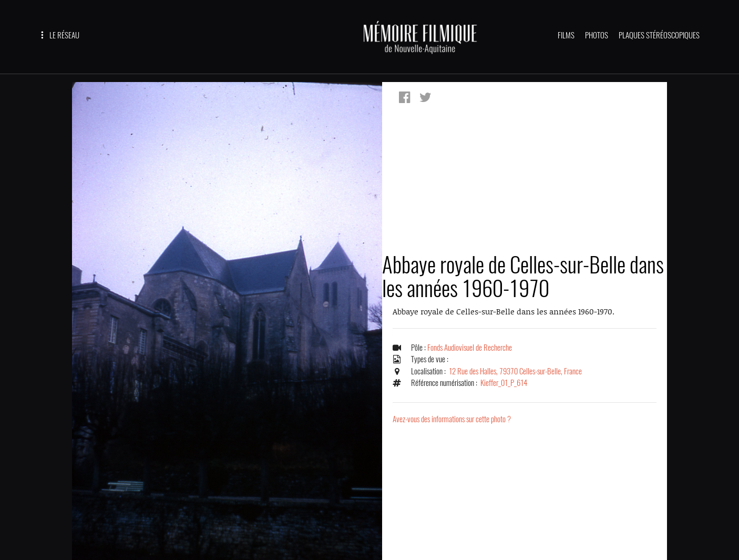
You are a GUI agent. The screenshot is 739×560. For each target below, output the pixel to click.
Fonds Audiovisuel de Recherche (470, 348)
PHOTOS (597, 35)
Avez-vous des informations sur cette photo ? (452, 419)
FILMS (566, 35)
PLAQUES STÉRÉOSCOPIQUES (659, 35)
